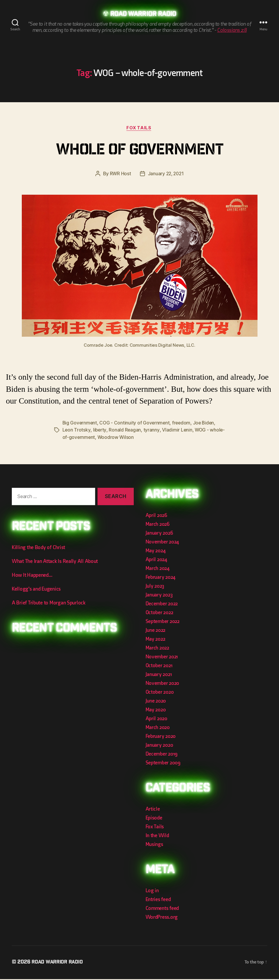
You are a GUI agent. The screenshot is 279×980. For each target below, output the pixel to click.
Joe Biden (206, 424)
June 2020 (156, 702)
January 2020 (159, 746)
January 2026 (159, 534)
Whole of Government (139, 151)
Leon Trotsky (77, 431)
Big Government (80, 424)
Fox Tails (140, 129)
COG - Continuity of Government (136, 424)
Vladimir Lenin (178, 431)
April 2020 (156, 719)
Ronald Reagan (126, 431)
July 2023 (155, 587)
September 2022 (162, 622)
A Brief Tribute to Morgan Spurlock (49, 603)
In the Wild (157, 836)
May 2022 (155, 640)
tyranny (152, 431)
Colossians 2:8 (232, 30)
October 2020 (160, 693)
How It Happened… (32, 576)
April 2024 (156, 560)
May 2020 (156, 711)
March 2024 (157, 569)
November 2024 (162, 543)
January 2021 (159, 675)
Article (153, 810)
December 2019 (162, 755)
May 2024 (156, 552)
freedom (183, 424)
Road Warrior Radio (143, 15)
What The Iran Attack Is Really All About (55, 562)
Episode (154, 819)
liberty (100, 431)
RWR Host (119, 175)
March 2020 (158, 728)
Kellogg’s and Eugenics (36, 590)
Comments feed (162, 909)
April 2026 (156, 516)
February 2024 (161, 578)
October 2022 (159, 613)
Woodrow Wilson (132, 438)
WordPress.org (162, 918)
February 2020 (161, 737)
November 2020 (162, 684)
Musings (154, 845)
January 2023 (159, 596)
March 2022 (157, 649)
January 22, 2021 (166, 175)
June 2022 (156, 631)
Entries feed (158, 900)
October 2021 (159, 666)
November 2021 (162, 658)
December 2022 (162, 605)
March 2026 (158, 525)
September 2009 (163, 764)
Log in (152, 891)
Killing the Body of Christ (38, 548)
